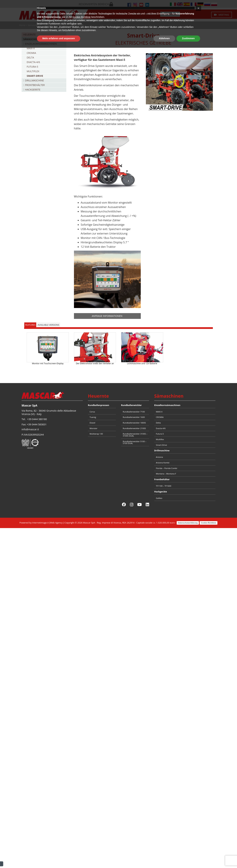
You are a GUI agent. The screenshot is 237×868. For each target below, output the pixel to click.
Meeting (222, 15)
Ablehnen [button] (164, 859)
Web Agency (56, 523)
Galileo (159, 498)
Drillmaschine (34, 80)
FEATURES (30, 325)
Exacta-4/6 (33, 62)
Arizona (159, 457)
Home (93, 14)
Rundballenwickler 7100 (134, 412)
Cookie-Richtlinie (209, 523)
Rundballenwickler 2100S (134, 428)
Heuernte (29, 35)
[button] (198, 828)
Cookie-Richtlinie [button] (82, 837)
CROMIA (31, 53)
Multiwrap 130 (96, 434)
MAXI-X (31, 48)
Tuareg (93, 417)
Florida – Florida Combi (167, 468)
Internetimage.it (40, 523)
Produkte (123, 14)
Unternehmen (107, 14)
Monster (94, 428)
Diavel (92, 423)
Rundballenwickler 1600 (134, 417)
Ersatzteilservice (170, 14)
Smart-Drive (35, 76)
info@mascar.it (30, 429)
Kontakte (137, 14)
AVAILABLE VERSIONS (48, 325)
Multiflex (33, 71)
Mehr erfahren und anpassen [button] (59, 859)
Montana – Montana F (166, 474)
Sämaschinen (35, 25)
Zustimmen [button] (188, 859)
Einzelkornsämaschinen (56, 25)
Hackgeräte (33, 90)
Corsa (92, 412)
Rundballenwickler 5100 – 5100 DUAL (134, 442)
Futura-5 (32, 67)
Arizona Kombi (163, 463)
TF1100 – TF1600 (164, 486)
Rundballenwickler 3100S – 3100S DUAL (135, 435)
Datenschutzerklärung (188, 523)
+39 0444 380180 (37, 419)
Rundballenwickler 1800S (134, 423)
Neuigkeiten (151, 14)
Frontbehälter (35, 85)
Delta (30, 57)
